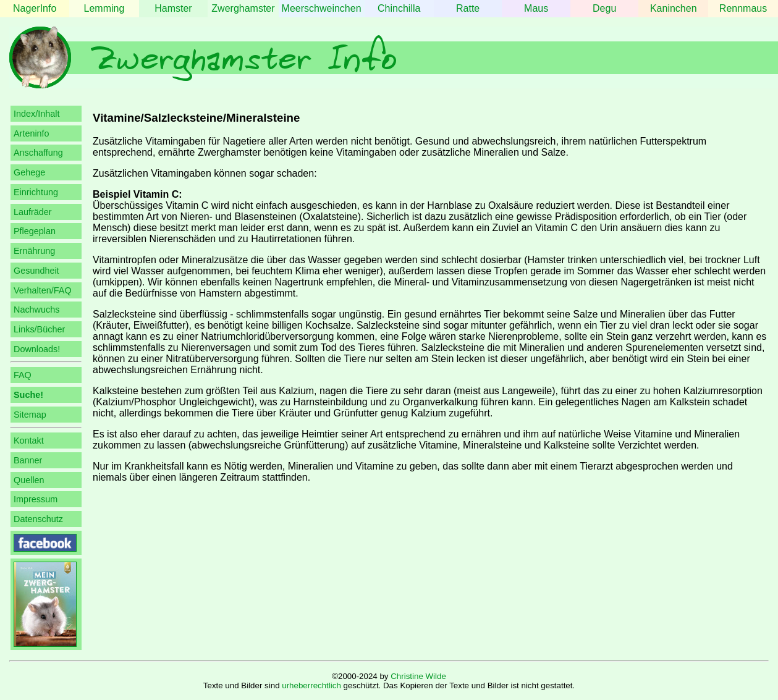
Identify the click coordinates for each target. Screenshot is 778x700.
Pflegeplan (35, 231)
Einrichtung (36, 192)
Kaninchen (674, 8)
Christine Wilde (418, 676)
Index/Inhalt (36, 114)
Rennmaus (743, 8)
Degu (604, 8)
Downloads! (37, 349)
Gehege (29, 172)
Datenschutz (38, 519)
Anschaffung (38, 153)
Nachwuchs (36, 310)
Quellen (29, 480)
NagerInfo (35, 8)
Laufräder (33, 212)
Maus (536, 8)
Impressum (36, 499)
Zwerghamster (243, 8)
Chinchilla (399, 8)
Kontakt (29, 441)
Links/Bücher (39, 329)
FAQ (23, 375)
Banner (28, 460)
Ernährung (34, 251)
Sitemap (30, 415)
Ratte (468, 8)
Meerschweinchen (322, 8)
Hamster (173, 8)
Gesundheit (36, 271)
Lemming (104, 8)
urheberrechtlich (311, 685)
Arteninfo (32, 133)
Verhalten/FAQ (43, 290)
